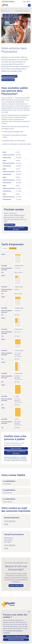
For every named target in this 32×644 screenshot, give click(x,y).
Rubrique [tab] (5, 248)
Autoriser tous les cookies (16, 640)
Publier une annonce (10, 225)
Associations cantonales (8, 2)
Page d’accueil (7, 11)
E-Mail (6, 524)
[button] (29, 5)
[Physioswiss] (5, 5)
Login (24, 2)
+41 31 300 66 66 (10, 545)
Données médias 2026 (16, 586)
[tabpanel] (16, 358)
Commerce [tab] (13, 248)
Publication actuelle (8, 80)
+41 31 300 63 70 (10, 521)
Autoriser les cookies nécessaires (16, 636)
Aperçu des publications (9, 76)
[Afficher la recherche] (30, 2)
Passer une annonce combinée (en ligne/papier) (16, 229)
